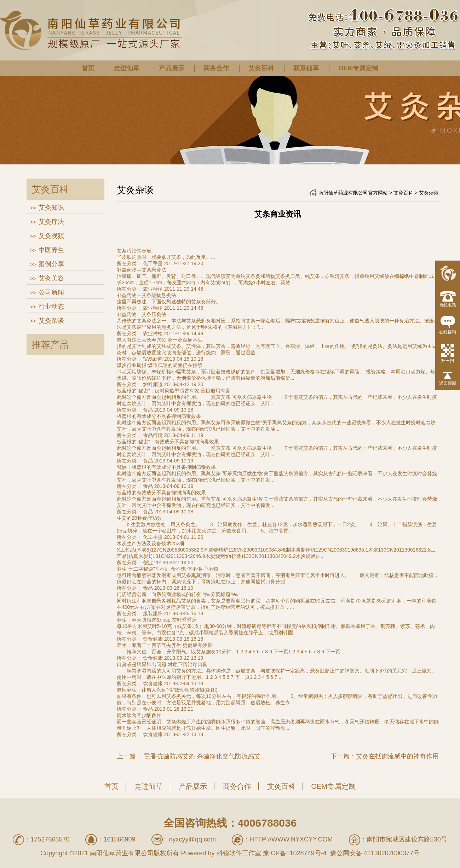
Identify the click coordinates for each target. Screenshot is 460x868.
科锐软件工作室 (239, 853)
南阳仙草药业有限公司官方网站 (353, 193)
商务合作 (216, 68)
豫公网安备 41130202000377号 (374, 853)
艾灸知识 (51, 208)
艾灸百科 (261, 68)
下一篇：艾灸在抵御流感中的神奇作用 (385, 756)
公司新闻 (51, 292)
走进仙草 (127, 68)
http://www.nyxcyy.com (291, 839)
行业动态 (51, 307)
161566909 (119, 839)
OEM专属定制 (358, 68)
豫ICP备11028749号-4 (295, 853)
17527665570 (50, 839)
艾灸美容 (51, 278)
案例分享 (51, 264)
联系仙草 (306, 68)
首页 (88, 68)
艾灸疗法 (51, 222)
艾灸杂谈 (51, 321)
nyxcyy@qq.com (192, 839)
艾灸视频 (51, 236)
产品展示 (172, 68)
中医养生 (51, 250)
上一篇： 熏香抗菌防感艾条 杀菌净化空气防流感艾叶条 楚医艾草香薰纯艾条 (194, 756)
